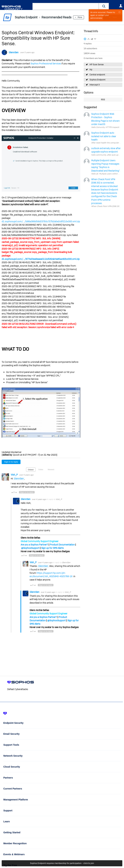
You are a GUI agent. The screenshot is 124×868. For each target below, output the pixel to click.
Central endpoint (97, 75)
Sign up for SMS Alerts (52, 548)
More (80, 17)
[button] (104, 6)
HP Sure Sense (97, 65)
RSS (103, 100)
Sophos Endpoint (97, 80)
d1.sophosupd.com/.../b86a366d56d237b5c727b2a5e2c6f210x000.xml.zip (41, 221)
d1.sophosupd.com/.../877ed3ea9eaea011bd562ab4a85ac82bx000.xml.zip (41, 259)
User (121, 6)
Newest (51, 469)
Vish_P (15, 475)
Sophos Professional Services (46, 64)
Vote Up (12, 492)
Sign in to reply (11, 462)
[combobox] (66, 6)
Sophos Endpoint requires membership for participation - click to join (62, 863)
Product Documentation (62, 545)
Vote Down (16, 492)
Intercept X (95, 85)
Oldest (31, 470)
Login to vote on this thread (89, 39)
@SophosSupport (30, 548)
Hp (91, 70)
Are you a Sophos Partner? (34, 545)
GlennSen (14, 52)
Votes (41, 469)
